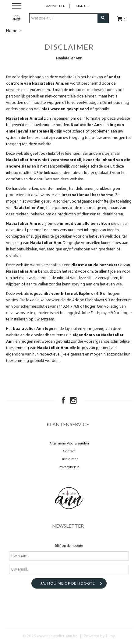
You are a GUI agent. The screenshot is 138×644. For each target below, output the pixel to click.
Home (12, 31)
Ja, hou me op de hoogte (68, 583)
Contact (69, 451)
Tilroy (110, 636)
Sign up (82, 6)
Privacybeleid (69, 467)
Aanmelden (56, 6)
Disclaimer (69, 459)
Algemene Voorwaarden (69, 444)
